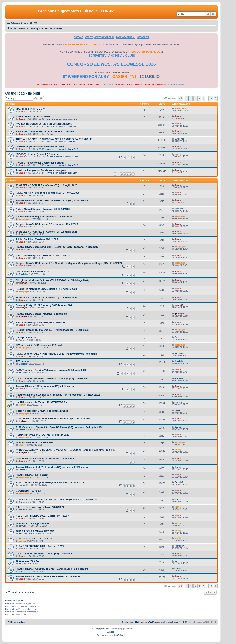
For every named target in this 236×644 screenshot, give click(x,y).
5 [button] (203, 98)
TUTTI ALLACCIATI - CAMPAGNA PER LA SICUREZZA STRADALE (54, 139)
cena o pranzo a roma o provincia (35, 531)
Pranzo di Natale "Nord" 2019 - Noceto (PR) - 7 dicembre (48, 576)
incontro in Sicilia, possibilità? (33, 523)
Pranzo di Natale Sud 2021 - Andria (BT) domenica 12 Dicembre (52, 467)
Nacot (177, 411)
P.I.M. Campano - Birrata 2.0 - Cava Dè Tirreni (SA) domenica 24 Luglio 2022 (59, 427)
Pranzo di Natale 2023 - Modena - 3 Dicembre (41, 314)
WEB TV (89, 37)
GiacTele (23, 274)
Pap (20, 340)
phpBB (101, 629)
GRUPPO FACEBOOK (104, 37)
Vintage (51, 134)
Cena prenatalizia (26, 338)
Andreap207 (180, 109)
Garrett (22, 430)
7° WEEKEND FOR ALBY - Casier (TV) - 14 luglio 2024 (46, 298)
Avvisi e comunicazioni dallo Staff (63, 119)
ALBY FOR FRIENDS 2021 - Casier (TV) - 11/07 (42, 516)
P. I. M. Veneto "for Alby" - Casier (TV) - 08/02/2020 (44, 554)
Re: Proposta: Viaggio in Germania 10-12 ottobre (44, 217)
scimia (22, 405)
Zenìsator (111, 632)
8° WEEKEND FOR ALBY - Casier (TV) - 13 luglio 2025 (46, 232)
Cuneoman (179, 139)
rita (20, 564)
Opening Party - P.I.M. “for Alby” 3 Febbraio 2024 (44, 305)
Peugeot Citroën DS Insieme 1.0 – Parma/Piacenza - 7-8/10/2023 (52, 330)
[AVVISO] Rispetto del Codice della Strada (40, 163)
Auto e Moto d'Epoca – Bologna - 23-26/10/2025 (43, 209)
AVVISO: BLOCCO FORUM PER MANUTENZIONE (44, 124)
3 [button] (195, 98)
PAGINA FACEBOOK (126, 37)
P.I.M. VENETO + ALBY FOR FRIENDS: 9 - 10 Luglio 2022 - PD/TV (53, 419)
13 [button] (211, 98)
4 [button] (199, 98)
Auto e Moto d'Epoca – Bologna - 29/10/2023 (41, 322)
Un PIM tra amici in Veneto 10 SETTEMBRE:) (41, 402)
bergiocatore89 (25, 533)
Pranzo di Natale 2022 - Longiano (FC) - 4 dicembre (45, 386)
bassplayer (24, 219)
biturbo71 (179, 209)
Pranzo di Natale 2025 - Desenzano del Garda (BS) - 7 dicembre (52, 200)
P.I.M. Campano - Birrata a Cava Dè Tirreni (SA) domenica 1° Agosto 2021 (58, 500)
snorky (178, 154)
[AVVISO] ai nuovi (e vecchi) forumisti (37, 154)
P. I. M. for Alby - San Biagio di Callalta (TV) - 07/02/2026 (48, 193)
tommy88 (23, 283)
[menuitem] (33, 23)
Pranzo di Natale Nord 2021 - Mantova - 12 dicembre (46, 459)
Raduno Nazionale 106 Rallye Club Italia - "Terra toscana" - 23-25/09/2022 (58, 395)
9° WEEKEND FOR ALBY (86, 77)
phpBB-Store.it (119, 635)
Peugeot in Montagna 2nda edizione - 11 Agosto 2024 (46, 289)
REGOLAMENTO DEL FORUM (33, 116)
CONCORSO (111, 64)
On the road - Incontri (23, 93)
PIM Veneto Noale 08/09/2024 (32, 272)
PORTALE (79, 37)
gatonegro (179, 314)
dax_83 (22, 510)
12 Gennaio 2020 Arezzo (30, 561)
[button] (181, 98)
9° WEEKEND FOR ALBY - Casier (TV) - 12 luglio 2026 (46, 185)
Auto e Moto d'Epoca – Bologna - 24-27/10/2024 (43, 256)
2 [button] (191, 98)
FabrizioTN (179, 353)
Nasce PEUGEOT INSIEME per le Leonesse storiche (45, 132)
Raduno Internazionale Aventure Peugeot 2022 (42, 435)
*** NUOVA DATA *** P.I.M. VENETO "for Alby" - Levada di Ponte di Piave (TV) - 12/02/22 (65, 450)
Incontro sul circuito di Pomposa (35, 442)
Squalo (22, 111)
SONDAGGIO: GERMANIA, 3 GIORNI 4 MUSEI (42, 411)
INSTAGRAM (143, 37)
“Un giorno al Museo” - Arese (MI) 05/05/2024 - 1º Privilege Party (52, 280)
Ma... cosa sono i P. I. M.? (30, 109)
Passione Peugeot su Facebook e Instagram (41, 170)
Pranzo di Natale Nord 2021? (32, 475)
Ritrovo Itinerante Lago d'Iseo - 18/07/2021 (40, 507)
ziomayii (178, 402)
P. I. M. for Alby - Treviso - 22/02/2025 (37, 239)
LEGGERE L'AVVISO (176, 85)
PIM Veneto (22, 361)
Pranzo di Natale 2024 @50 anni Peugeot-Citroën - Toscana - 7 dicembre (57, 247)
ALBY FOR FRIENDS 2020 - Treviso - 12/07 (40, 546)
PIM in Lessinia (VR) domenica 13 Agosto (39, 345)
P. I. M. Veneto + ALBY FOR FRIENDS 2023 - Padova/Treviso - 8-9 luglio (56, 354)
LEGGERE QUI (105, 85)
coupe (21, 445)
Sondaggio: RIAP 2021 (29, 491)
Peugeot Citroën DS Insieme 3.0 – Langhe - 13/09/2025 (47, 224)
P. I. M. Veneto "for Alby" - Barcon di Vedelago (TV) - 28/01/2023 (52, 379)
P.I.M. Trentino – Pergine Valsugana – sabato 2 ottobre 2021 (50, 482)
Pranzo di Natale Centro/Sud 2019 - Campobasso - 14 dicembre (52, 569)
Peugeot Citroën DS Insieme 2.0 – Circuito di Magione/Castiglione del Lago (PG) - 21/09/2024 (69, 263)
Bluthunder (23, 526)
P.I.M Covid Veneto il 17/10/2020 (34, 539)
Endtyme (23, 316)
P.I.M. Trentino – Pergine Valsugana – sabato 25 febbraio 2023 (51, 370)
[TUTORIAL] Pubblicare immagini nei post (40, 147)
